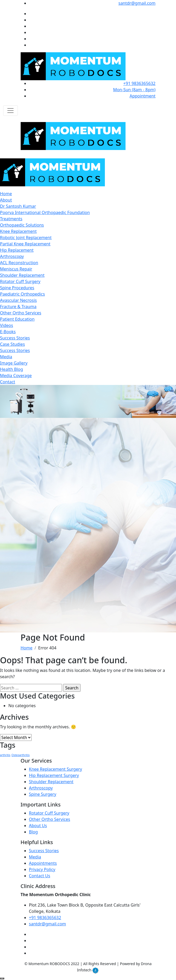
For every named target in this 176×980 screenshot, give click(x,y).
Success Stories (15, 338)
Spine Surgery (43, 794)
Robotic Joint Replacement (26, 238)
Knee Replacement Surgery (56, 769)
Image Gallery (14, 363)
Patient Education (17, 319)
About (6, 200)
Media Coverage (16, 376)
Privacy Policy (42, 869)
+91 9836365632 (139, 83)
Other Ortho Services (21, 313)
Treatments (11, 219)
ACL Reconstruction (19, 263)
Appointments (43, 863)
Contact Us (40, 876)
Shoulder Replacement (22, 275)
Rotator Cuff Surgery (20, 281)
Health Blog (12, 369)
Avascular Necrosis (18, 300)
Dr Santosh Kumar (18, 206)
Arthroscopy (12, 256)
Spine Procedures (17, 288)
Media (6, 357)
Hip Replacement (17, 250)
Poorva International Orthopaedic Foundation (45, 212)
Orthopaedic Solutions (22, 225)
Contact (8, 382)
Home (6, 194)
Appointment (142, 96)
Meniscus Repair (16, 269)
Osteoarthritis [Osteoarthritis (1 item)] (21, 755)
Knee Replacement (18, 231)
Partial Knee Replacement (25, 244)
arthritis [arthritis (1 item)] (5, 755)
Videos (7, 325)
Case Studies (12, 344)
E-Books (8, 332)
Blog (33, 832)
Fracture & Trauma (18, 307)
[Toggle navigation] (10, 111)
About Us (38, 826)
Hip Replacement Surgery (54, 775)
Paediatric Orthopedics (22, 294)
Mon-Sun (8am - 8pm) (134, 90)
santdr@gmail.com (137, 3)
